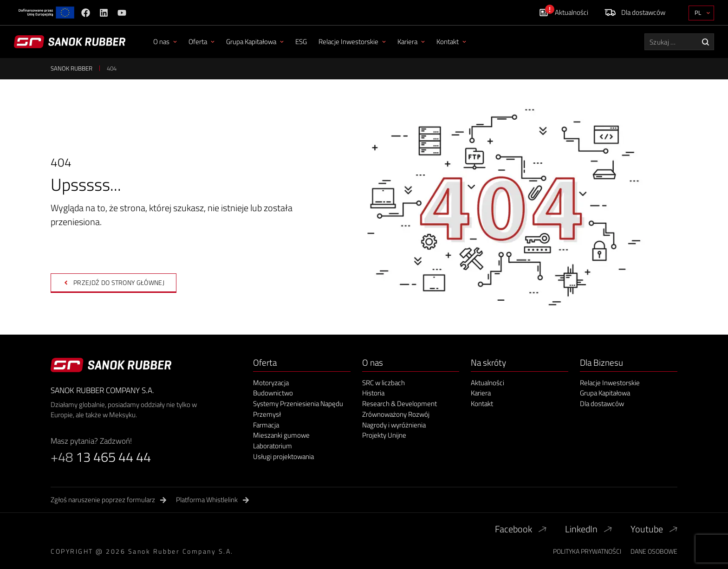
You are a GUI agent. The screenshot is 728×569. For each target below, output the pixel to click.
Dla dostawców (602, 404)
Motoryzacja (271, 383)
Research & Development (400, 404)
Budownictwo (273, 393)
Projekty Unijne (384, 436)
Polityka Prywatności (587, 551)
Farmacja (266, 425)
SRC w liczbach (383, 383)
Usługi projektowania (283, 457)
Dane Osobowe (654, 551)
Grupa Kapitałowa (255, 42)
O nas (165, 42)
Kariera (411, 42)
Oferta (201, 42)
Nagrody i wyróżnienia (394, 425)
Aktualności (487, 383)
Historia (373, 393)
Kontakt (451, 42)
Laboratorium (273, 446)
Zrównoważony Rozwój (396, 415)
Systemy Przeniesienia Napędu (298, 404)
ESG (301, 42)
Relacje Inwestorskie (352, 42)
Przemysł (267, 415)
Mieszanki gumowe (281, 436)
